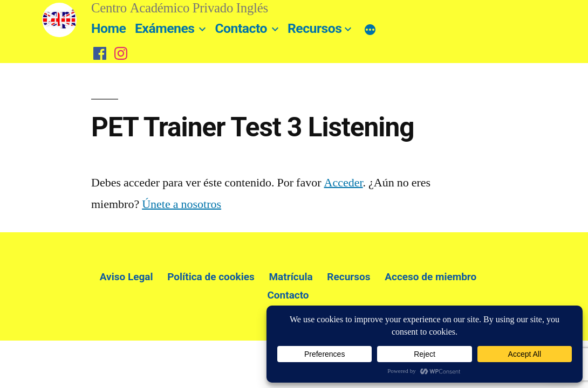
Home (108, 28)
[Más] (370, 30)
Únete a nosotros (182, 204)
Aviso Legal (127, 277)
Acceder (344, 183)
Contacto (241, 28)
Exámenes (165, 28)
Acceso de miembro (430, 277)
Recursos (314, 28)
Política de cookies (211, 277)
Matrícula (290, 277)
